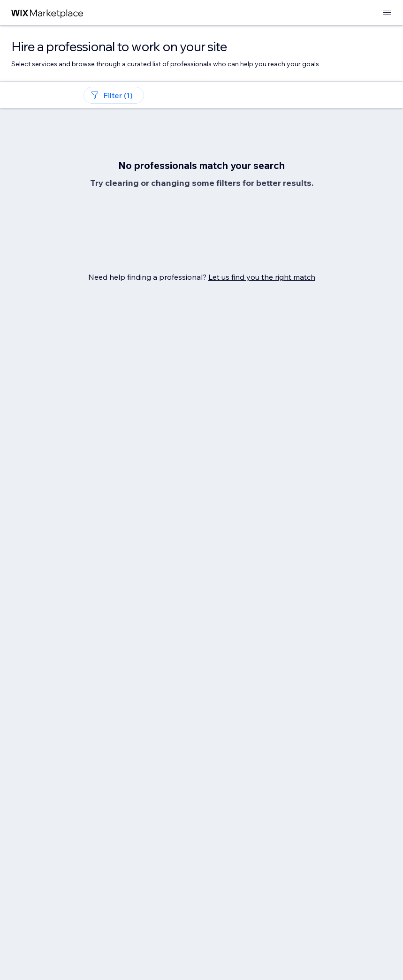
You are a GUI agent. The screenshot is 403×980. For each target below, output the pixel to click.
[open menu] (387, 13)
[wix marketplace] (47, 13)
